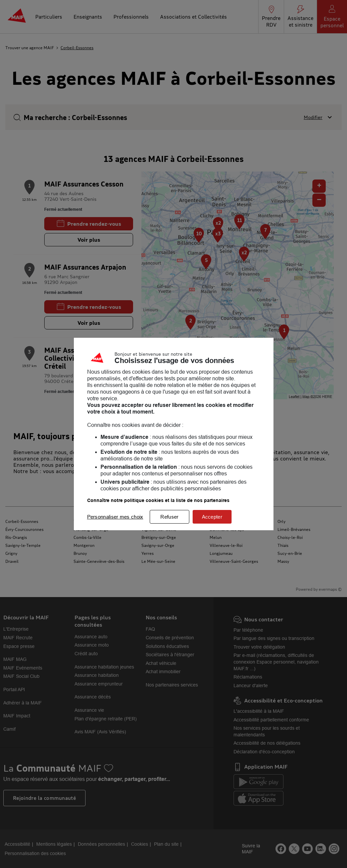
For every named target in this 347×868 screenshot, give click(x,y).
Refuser (169, 517)
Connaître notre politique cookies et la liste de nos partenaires (158, 500)
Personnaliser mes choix (115, 517)
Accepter (212, 517)
